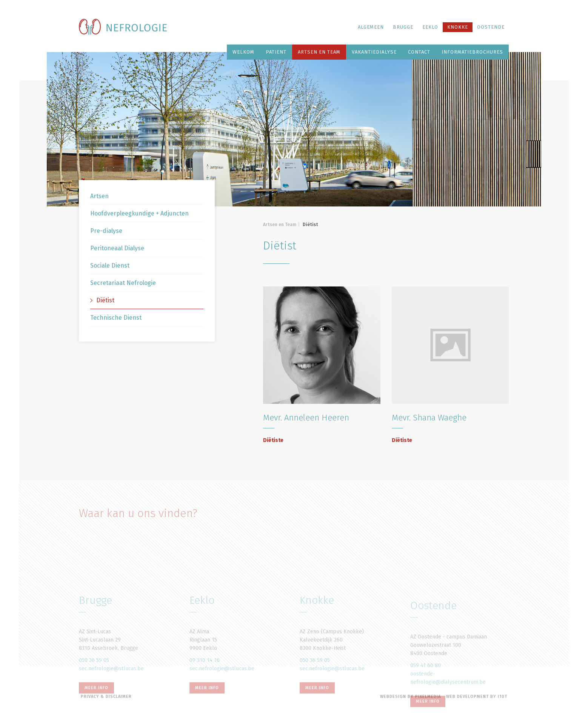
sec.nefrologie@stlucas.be (111, 702)
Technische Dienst (116, 318)
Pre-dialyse (106, 231)
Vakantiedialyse (374, 52)
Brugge (403, 27)
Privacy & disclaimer (106, 697)
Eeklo (430, 27)
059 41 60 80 (426, 701)
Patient (276, 52)
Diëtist (102, 300)
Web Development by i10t (477, 697)
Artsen (99, 196)
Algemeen (371, 27)
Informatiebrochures (472, 52)
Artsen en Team (319, 52)
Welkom (243, 52)
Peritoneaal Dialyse (117, 248)
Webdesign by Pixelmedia (410, 697)
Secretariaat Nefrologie (123, 283)
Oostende (491, 27)
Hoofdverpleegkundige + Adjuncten (139, 213)
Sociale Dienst (110, 266)
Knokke (458, 27)
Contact (419, 52)
